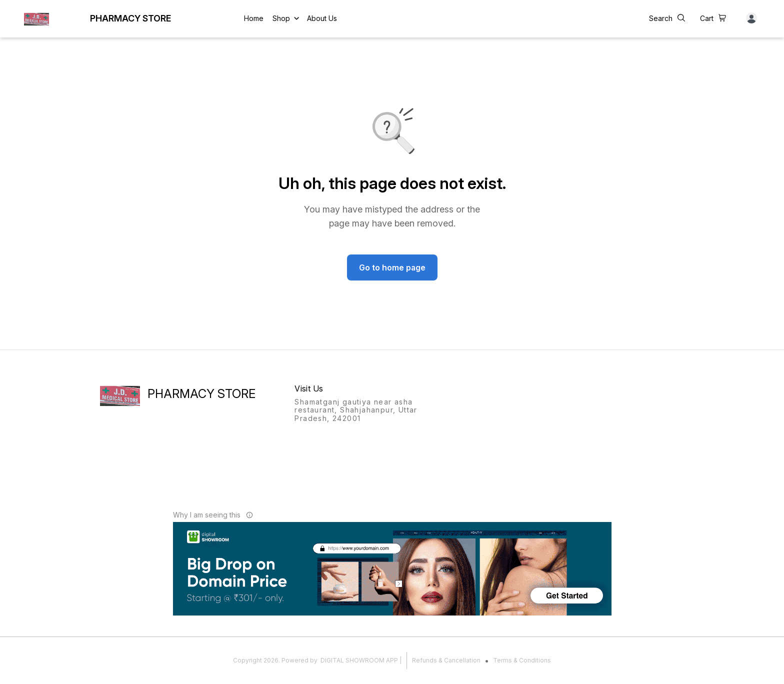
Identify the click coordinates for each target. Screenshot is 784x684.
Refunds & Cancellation (446, 660)
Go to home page (392, 267)
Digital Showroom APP (359, 660)
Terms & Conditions (522, 660)
